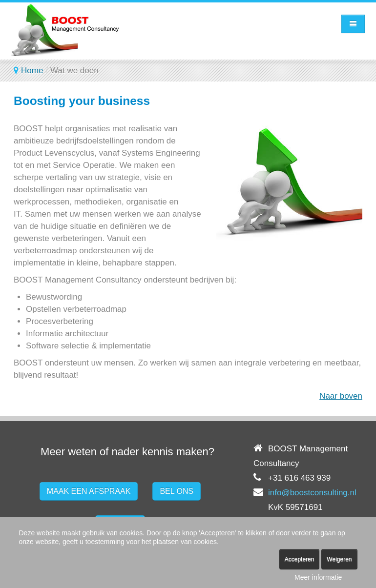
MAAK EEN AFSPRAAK (89, 491)
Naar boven (341, 396)
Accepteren (300, 559)
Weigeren (339, 559)
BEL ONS (177, 491)
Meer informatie (318, 577)
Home (32, 71)
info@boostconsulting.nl (312, 493)
